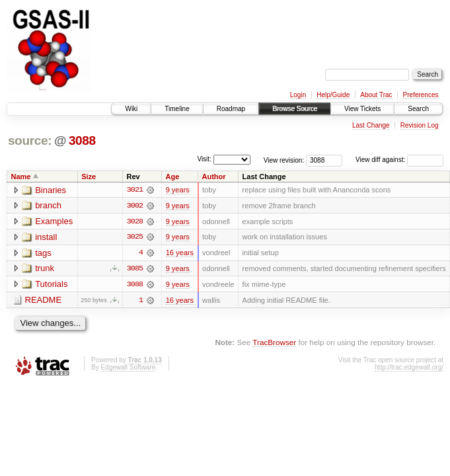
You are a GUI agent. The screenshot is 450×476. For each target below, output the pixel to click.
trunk (45, 269)
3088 (82, 140)
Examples (54, 222)
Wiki (131, 109)
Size (89, 177)
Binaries (51, 190)
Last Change (371, 125)
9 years (178, 190)
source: (30, 140)
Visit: (204, 159)
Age (173, 177)
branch (48, 206)
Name (21, 177)
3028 (135, 221)
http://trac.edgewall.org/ (409, 368)
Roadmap (231, 109)
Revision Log (420, 125)
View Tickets (362, 109)
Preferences (421, 95)
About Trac (376, 95)
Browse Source (295, 109)
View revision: (284, 160)
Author (214, 177)
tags (43, 254)
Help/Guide (333, 95)
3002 (135, 206)
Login (298, 95)
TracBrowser (274, 343)
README (44, 301)
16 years (180, 253)
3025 (135, 237)
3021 (135, 190)
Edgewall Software (128, 368)
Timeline (177, 109)
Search (418, 109)
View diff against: (399, 160)
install (46, 238)
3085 (135, 269)
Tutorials (51, 285)
